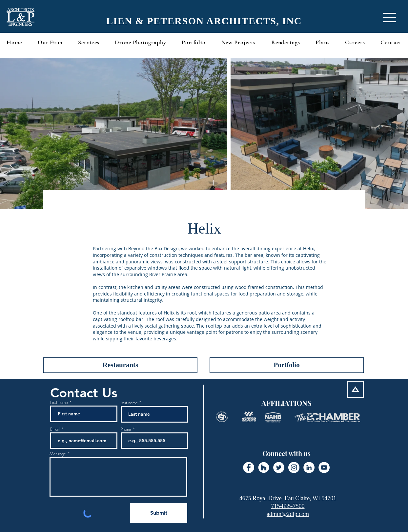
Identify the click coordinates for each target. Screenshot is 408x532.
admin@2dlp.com (288, 514)
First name (59, 402)
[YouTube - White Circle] (324, 467)
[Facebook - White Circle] (249, 467)
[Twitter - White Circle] (279, 467)
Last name (129, 403)
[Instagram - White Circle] (294, 467)
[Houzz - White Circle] (264, 467)
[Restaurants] (120, 365)
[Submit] (159, 513)
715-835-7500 (288, 506)
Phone (126, 429)
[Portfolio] (287, 365)
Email (55, 429)
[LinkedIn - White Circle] (309, 467)
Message (58, 454)
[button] (389, 18)
